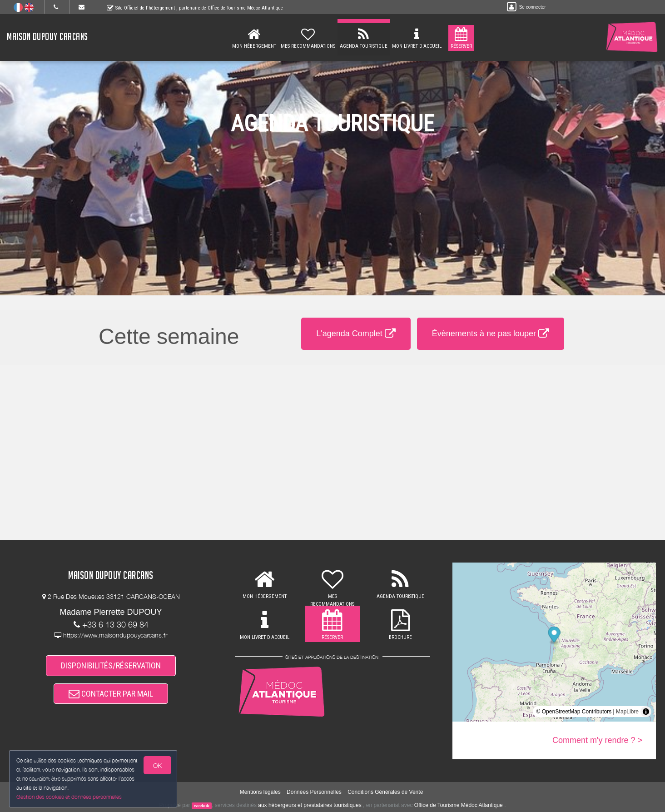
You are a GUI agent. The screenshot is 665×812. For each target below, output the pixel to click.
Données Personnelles (314, 792)
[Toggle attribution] (646, 712)
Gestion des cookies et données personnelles (69, 797)
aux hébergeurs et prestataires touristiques (310, 805)
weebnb (202, 806)
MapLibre (627, 712)
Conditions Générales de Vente (385, 792)
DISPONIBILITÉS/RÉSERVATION (111, 665)
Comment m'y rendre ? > (597, 740)
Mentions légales (260, 792)
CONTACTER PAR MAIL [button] (111, 694)
